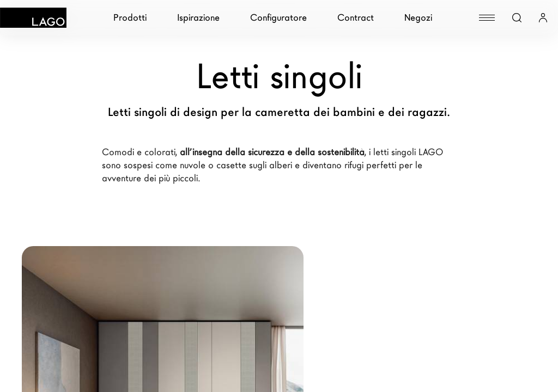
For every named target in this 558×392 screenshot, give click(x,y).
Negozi (418, 18)
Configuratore (278, 18)
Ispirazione (198, 18)
